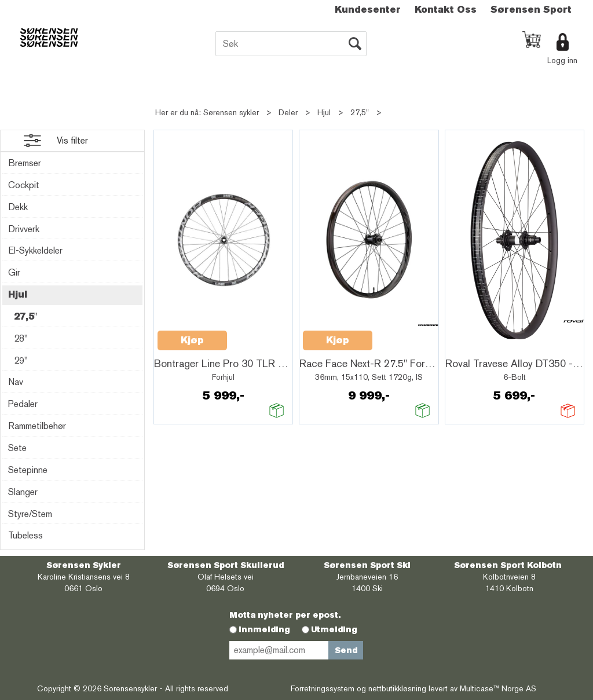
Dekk (18, 207)
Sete (17, 448)
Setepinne (28, 470)
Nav (16, 382)
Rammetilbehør (37, 426)
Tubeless (25, 535)
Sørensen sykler (231, 112)
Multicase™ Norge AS (498, 688)
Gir (14, 272)
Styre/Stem (30, 514)
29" (21, 360)
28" (21, 338)
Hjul (324, 112)
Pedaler (23, 404)
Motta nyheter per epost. (285, 615)
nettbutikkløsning (397, 688)
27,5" (360, 112)
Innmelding (264, 629)
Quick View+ (257, 334)
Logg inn (562, 60)
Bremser (25, 163)
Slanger (23, 492)
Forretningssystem (323, 688)
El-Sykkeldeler (35, 250)
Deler (288, 112)
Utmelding (334, 629)
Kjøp (192, 340)
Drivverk (24, 229)
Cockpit (24, 185)
